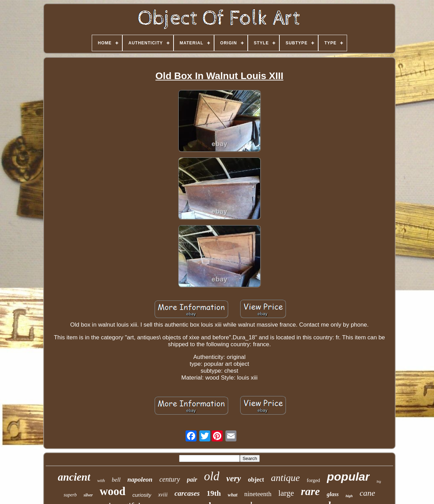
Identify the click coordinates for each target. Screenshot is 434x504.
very (233, 478)
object (256, 480)
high (349, 496)
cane (367, 493)
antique (285, 478)
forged (313, 480)
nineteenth (258, 494)
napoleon (140, 479)
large (286, 493)
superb (70, 495)
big (379, 481)
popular (348, 476)
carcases (187, 493)
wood (113, 491)
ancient (74, 477)
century (170, 479)
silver (88, 495)
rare (310, 491)
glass (333, 494)
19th (214, 493)
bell (116, 480)
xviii (163, 495)
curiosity (142, 495)
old (212, 476)
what (233, 495)
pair (192, 480)
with (101, 480)
